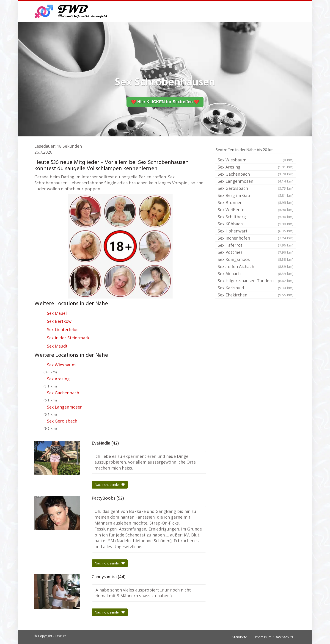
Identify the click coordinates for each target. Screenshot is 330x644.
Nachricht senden (110, 485)
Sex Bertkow (59, 321)
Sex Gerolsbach (62, 421)
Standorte (240, 637)
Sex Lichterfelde (63, 329)
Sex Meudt (57, 346)
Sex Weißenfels (256, 210)
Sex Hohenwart (256, 231)
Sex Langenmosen (65, 407)
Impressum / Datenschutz (274, 637)
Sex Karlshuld (256, 288)
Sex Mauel (57, 313)
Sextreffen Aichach (256, 266)
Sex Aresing (58, 379)
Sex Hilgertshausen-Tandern (256, 281)
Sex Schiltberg (256, 217)
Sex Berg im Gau (256, 195)
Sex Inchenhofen (256, 238)
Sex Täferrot (256, 245)
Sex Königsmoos (256, 259)
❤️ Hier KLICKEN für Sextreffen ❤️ (165, 102)
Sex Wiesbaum (61, 365)
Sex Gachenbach (63, 393)
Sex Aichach (256, 274)
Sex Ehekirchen (256, 295)
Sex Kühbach (256, 224)
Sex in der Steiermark (68, 338)
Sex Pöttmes (256, 252)
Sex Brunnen (256, 202)
